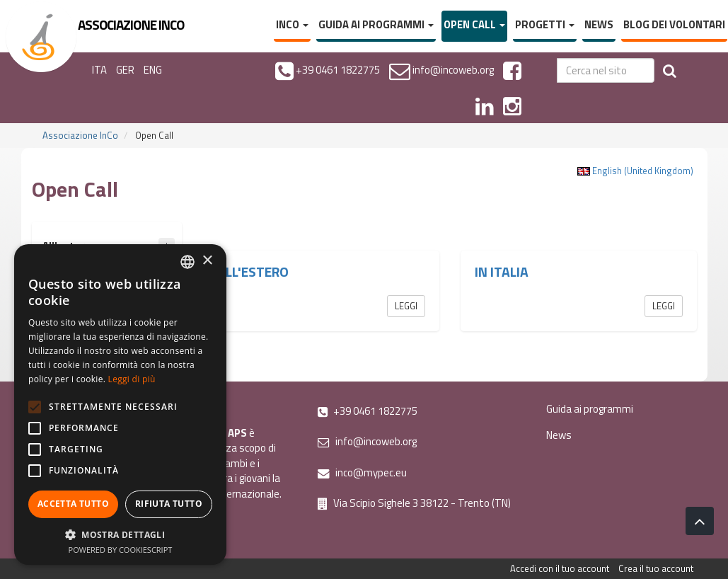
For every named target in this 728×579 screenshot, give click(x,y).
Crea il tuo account (656, 568)
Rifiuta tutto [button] (169, 504)
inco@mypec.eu (362, 472)
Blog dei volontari (674, 24)
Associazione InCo (80, 135)
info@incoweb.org (367, 441)
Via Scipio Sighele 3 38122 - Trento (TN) (414, 503)
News (599, 24)
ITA (99, 70)
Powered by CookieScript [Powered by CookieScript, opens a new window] (121, 550)
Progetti (545, 24)
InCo (292, 24)
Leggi (406, 306)
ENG (153, 70)
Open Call (474, 24)
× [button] (207, 261)
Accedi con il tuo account (560, 568)
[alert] (120, 405)
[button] (120, 534)
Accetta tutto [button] (73, 504)
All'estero (253, 272)
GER (125, 70)
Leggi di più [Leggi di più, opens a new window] (132, 379)
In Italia (502, 272)
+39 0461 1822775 (368, 411)
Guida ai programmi (376, 24)
